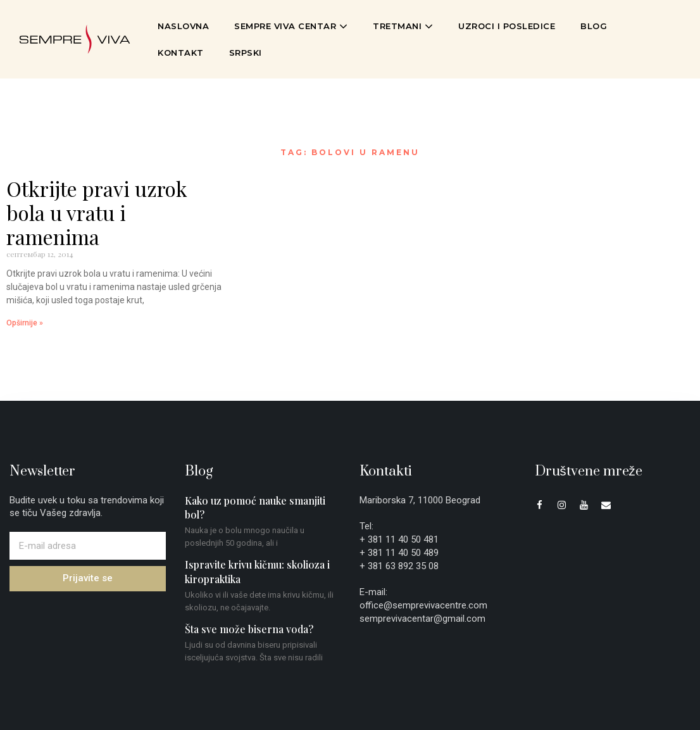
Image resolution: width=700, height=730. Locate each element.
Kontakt (181, 53)
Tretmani (403, 26)
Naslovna (183, 26)
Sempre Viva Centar (291, 26)
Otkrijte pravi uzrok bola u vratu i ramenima (97, 213)
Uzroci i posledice (507, 26)
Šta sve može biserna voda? (249, 629)
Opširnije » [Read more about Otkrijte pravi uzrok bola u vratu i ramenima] (25, 323)
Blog (594, 26)
